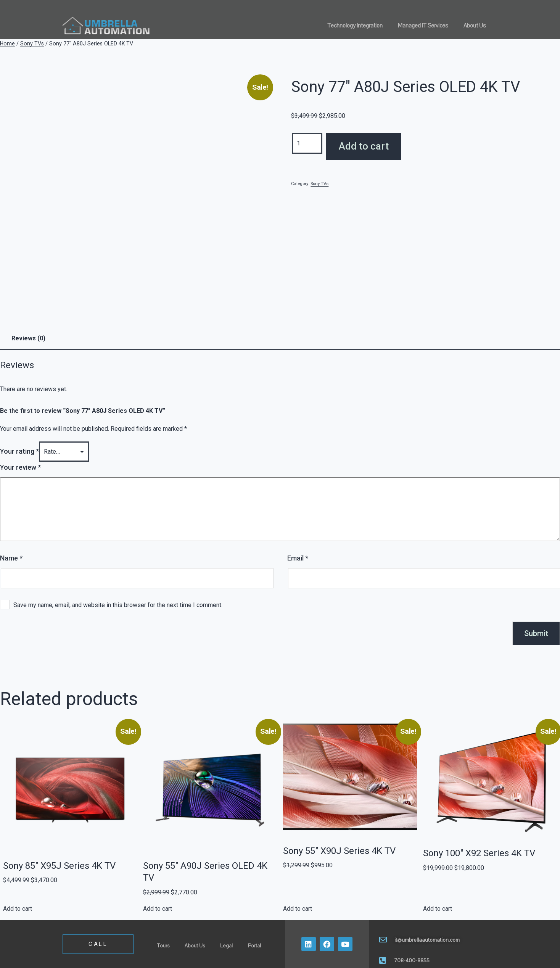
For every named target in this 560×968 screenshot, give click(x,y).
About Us (475, 26)
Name (11, 558)
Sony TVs (32, 43)
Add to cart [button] (18, 909)
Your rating (19, 451)
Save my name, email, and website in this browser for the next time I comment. (118, 605)
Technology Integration (355, 26)
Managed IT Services (423, 26)
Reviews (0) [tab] (28, 338)
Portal (254, 946)
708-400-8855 (412, 961)
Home (7, 43)
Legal (226, 946)
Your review (20, 467)
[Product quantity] (307, 143)
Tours (163, 946)
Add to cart (364, 146)
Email (298, 558)
